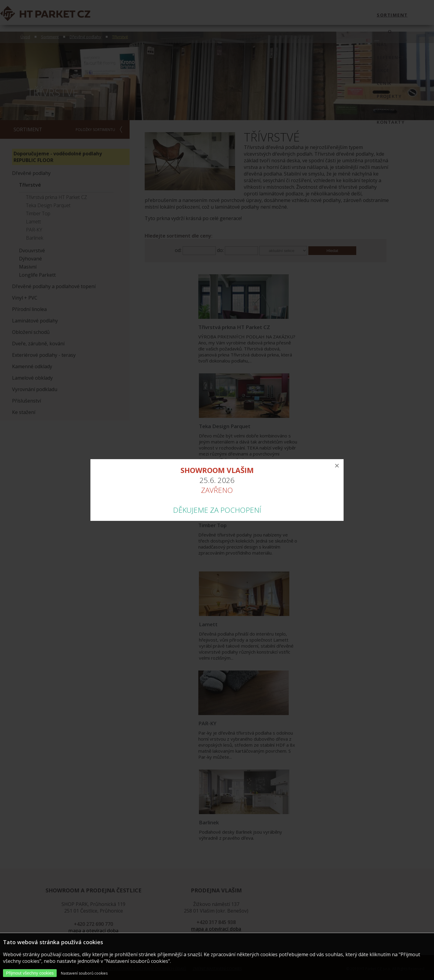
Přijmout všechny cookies (30, 973)
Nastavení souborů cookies (84, 973)
